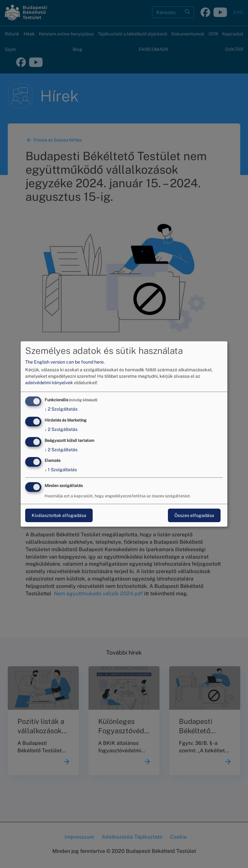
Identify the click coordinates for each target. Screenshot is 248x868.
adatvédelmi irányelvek (49, 383)
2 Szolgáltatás (61, 409)
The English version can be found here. (65, 362)
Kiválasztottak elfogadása (59, 515)
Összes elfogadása (194, 515)
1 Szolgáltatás (61, 470)
